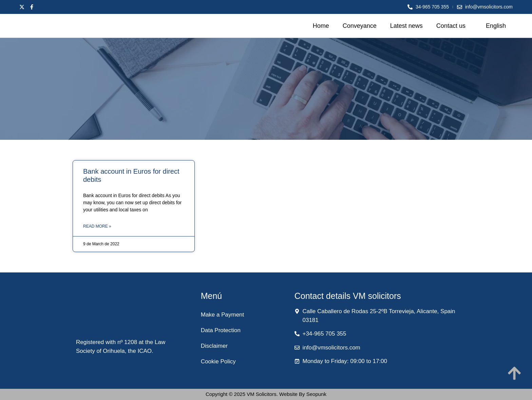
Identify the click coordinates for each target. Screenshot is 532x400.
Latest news (406, 26)
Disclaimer (214, 346)
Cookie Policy (218, 361)
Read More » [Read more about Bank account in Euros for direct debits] (97, 226)
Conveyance (360, 26)
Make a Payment (223, 315)
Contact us (451, 26)
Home (321, 26)
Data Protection (221, 330)
